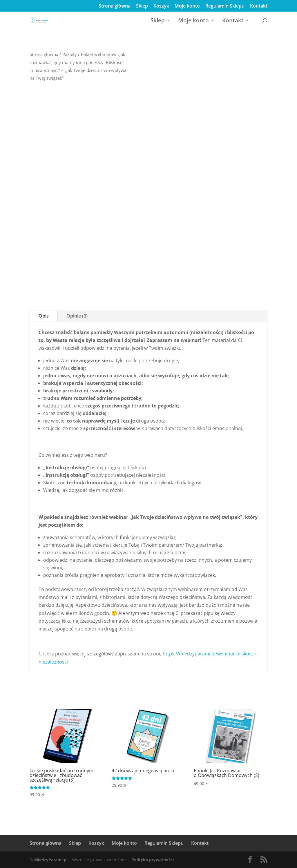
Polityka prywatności (153, 860)
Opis (44, 316)
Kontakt (259, 6)
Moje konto (187, 6)
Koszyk (161, 6)
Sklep (142, 6)
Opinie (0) (77, 316)
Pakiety (70, 54)
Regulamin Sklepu (225, 6)
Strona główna (115, 6)
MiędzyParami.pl (51, 860)
